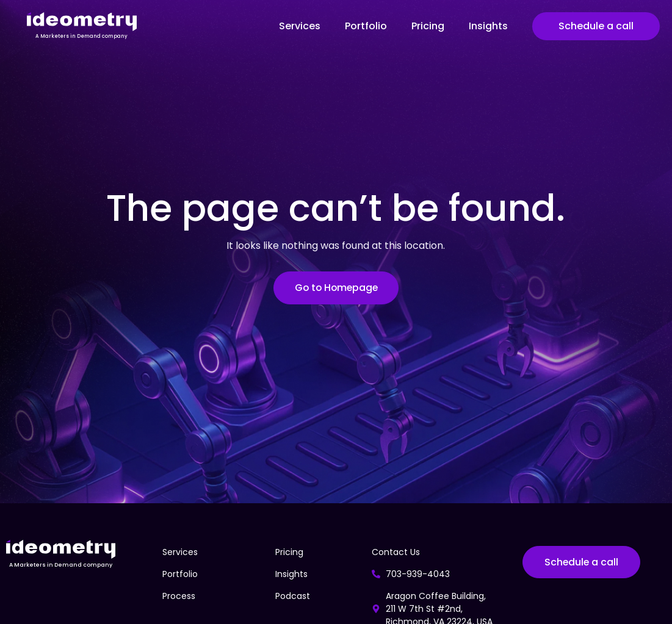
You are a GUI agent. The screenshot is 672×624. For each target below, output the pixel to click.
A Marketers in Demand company (81, 36)
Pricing (428, 26)
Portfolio (366, 26)
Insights (488, 26)
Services (300, 26)
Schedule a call (596, 26)
